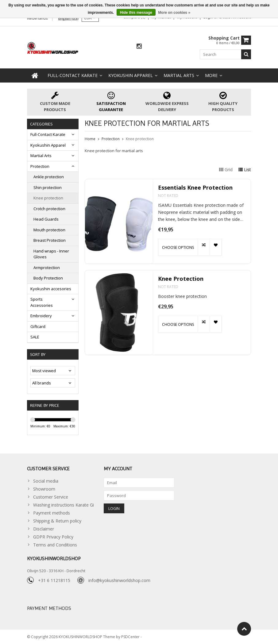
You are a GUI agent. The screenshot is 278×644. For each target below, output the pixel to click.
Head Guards (46, 219)
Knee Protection (181, 279)
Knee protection (48, 198)
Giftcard (38, 326)
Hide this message (136, 13)
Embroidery (41, 316)
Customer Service (51, 497)
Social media (46, 481)
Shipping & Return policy (57, 521)
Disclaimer (44, 529)
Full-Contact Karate (73, 75)
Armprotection (47, 268)
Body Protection (48, 278)
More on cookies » (174, 13)
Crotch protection (49, 209)
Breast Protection (50, 240)
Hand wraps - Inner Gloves (51, 254)
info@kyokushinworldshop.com (119, 580)
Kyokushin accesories (51, 289)
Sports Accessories (42, 302)
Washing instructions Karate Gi (64, 505)
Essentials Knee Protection (195, 188)
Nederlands (37, 18)
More (211, 75)
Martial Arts (179, 75)
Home (90, 139)
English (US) (68, 18)
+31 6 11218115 (54, 580)
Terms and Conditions (55, 545)
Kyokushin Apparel (131, 75)
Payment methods (52, 513)
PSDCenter (131, 636)
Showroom (44, 489)
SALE (35, 337)
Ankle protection (49, 177)
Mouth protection (49, 230)
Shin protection (48, 187)
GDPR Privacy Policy (53, 537)
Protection (40, 166)
